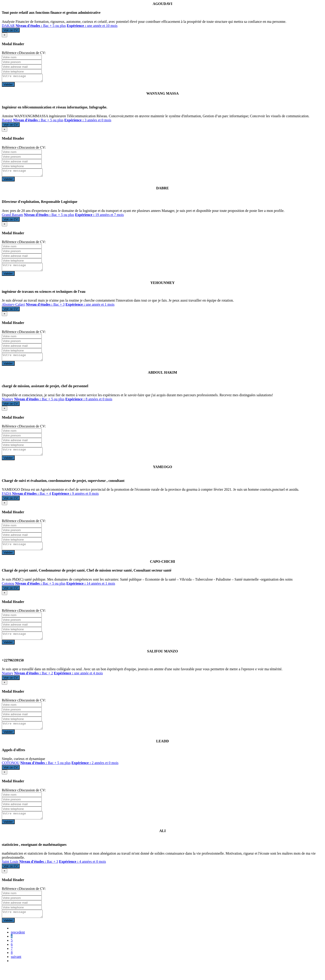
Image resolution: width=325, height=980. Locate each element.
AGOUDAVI (163, 4)
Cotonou (8, 592)
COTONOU (11, 774)
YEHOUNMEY (162, 287)
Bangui (7, 121)
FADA (7, 500)
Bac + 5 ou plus (41, 26)
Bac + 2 (34, 683)
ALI (162, 843)
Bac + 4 (32, 500)
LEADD (162, 752)
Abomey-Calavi (13, 308)
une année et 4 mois (78, 683)
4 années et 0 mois (82, 874)
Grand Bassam (12, 217)
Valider (8, 86)
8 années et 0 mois (89, 404)
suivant (16, 970)
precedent (18, 946)
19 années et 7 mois (100, 217)
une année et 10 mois (92, 26)
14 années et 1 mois (91, 592)
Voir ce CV (11, 30)
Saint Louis (10, 874)
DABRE (162, 191)
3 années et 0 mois (88, 121)
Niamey (8, 404)
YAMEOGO (163, 474)
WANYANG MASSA (163, 95)
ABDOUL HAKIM (162, 378)
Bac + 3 (45, 308)
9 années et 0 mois (75, 500)
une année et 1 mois (90, 308)
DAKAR (8, 26)
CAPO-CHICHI (162, 570)
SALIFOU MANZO (162, 661)
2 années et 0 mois (95, 774)
